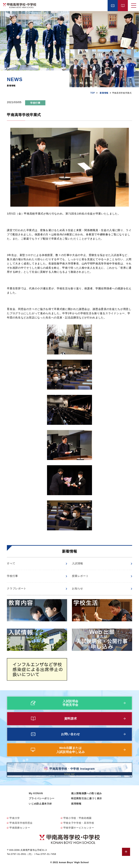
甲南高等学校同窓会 (21, 823)
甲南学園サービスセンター (79, 828)
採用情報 (76, 804)
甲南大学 (15, 818)
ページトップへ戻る (126, 852)
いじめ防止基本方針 (40, 804)
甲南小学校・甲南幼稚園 (78, 818)
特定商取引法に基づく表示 (87, 798)
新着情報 (104, 93)
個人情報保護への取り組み (87, 793)
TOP (93, 93)
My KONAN (36, 793)
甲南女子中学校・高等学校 (79, 823)
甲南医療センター (20, 828)
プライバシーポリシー (42, 798)
